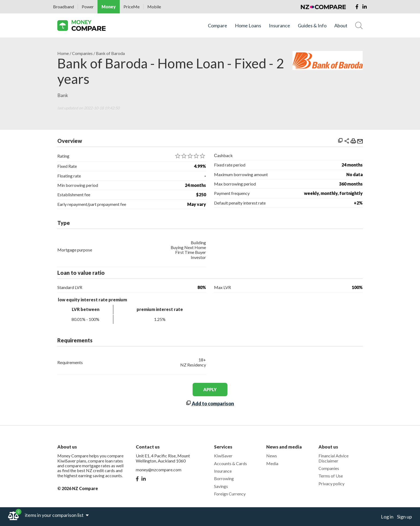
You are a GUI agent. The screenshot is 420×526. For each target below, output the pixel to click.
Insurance (280, 26)
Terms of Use (331, 476)
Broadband (63, 7)
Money (109, 7)
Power (88, 7)
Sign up (404, 517)
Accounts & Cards (230, 463)
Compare (217, 26)
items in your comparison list (57, 515)
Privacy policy (331, 484)
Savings (221, 486)
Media (272, 463)
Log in (387, 517)
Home (63, 53)
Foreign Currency (230, 494)
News (272, 456)
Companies (82, 53)
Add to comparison (210, 403)
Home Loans (248, 26)
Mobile (154, 7)
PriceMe (132, 7)
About (341, 26)
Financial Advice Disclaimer (333, 458)
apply (210, 389)
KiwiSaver (223, 456)
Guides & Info (312, 26)
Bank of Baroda (110, 53)
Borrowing (224, 478)
